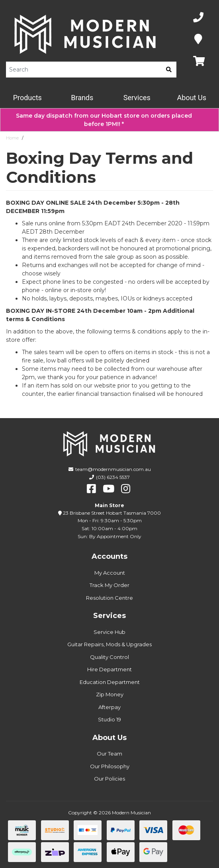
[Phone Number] (198, 18)
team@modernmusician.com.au (113, 469)
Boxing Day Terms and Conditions (63, 138)
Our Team (109, 754)
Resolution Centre (109, 598)
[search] (169, 70)
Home (12, 138)
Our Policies (109, 779)
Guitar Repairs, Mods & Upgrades (109, 644)
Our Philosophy (110, 766)
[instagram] (126, 489)
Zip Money (110, 694)
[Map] (198, 40)
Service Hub (109, 632)
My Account (110, 573)
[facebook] (91, 489)
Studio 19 (109, 719)
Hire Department (109, 669)
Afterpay (109, 707)
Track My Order (109, 585)
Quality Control (109, 657)
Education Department (110, 682)
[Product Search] (84, 70)
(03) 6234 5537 (113, 477)
